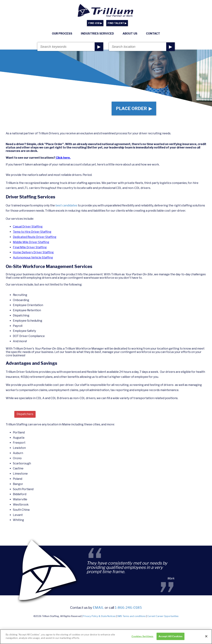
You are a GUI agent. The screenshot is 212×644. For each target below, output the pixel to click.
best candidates (67, 205)
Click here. (63, 158)
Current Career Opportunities (163, 616)
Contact (153, 34)
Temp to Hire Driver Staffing (32, 232)
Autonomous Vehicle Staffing (33, 258)
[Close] (206, 638)
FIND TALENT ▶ (117, 23)
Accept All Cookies (170, 638)
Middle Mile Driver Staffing (31, 242)
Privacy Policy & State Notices (99, 616)
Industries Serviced (97, 34)
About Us (130, 34)
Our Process (62, 34)
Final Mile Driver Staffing (30, 247)
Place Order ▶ (134, 108)
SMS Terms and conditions (131, 616)
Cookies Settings (142, 638)
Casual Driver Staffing (28, 227)
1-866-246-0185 (128, 608)
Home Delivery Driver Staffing (33, 252)
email (98, 608)
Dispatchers (25, 414)
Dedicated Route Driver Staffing (35, 237)
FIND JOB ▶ (95, 23)
